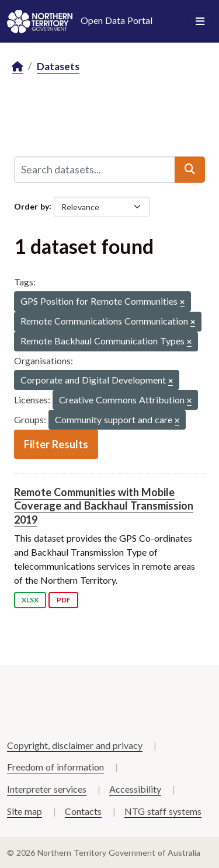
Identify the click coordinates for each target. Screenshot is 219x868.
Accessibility (135, 789)
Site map (25, 811)
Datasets (58, 66)
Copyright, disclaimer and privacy (75, 745)
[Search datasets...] (95, 169)
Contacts (83, 811)
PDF (64, 600)
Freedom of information (55, 767)
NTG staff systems (163, 811)
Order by (32, 206)
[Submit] (190, 169)
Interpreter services (47, 789)
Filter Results (56, 444)
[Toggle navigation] (200, 22)
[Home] (18, 67)
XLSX (30, 600)
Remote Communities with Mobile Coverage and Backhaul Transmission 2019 (104, 506)
